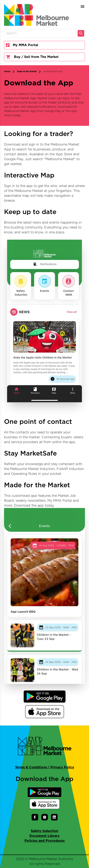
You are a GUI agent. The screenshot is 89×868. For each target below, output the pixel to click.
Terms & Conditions (31, 767)
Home (7, 72)
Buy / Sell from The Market (32, 57)
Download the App (53, 72)
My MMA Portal (22, 45)
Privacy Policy (62, 767)
